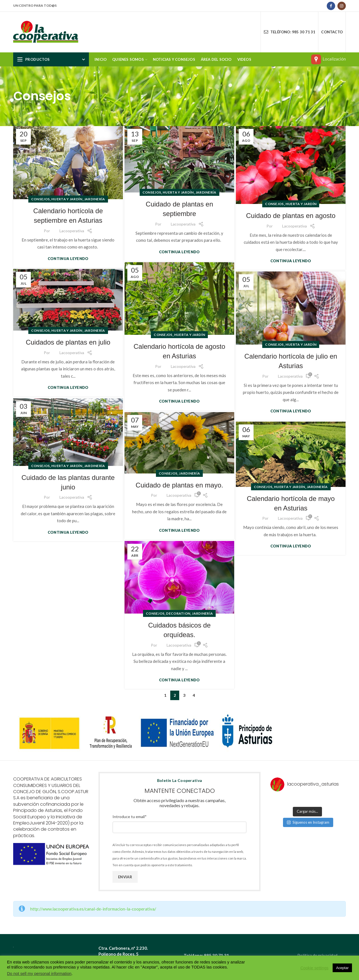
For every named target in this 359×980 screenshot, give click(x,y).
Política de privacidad (317, 955)
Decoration (178, 613)
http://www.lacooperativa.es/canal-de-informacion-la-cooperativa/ (93, 909)
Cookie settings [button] (314, 968)
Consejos (40, 199)
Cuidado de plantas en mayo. (179, 485)
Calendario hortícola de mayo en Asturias (291, 503)
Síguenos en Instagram (308, 822)
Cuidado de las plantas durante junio (68, 482)
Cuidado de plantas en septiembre (179, 209)
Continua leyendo (68, 259)
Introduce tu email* (130, 817)
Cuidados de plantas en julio (68, 342)
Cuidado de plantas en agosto (291, 216)
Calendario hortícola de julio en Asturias (291, 361)
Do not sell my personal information (39, 974)
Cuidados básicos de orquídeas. (179, 630)
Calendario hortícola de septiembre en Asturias (68, 216)
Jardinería (95, 199)
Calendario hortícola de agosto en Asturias (179, 351)
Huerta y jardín (67, 199)
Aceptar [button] (342, 968)
